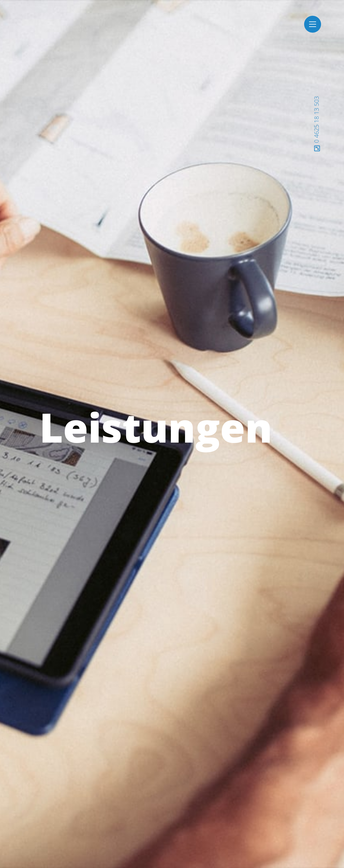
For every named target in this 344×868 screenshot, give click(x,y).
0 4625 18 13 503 (316, 124)
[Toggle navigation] (313, 24)
